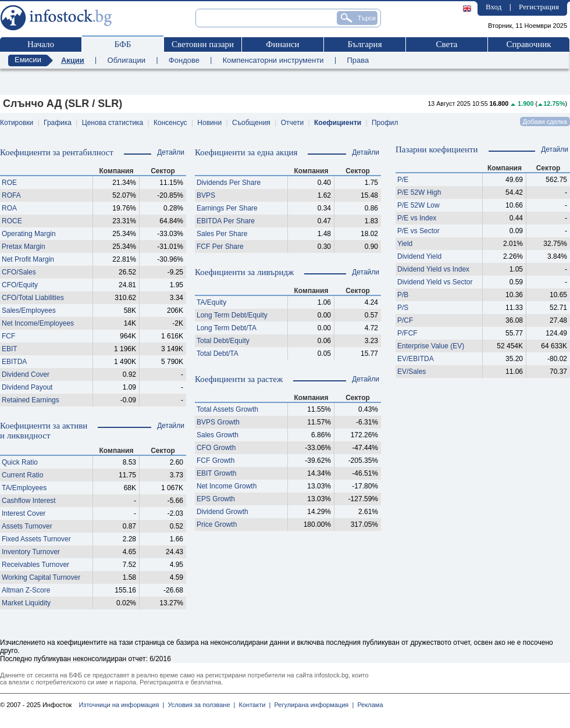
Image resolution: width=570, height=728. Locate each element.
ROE (9, 183)
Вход (494, 7)
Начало (41, 44)
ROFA (11, 195)
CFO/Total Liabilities (33, 298)
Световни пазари (203, 44)
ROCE (12, 221)
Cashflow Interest (29, 501)
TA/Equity (211, 302)
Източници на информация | (121, 705)
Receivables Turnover (35, 565)
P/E (403, 180)
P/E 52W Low (418, 205)
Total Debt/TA (218, 354)
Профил (385, 123)
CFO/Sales (19, 272)
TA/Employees (24, 488)
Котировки (17, 123)
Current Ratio (22, 475)
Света (446, 44)
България (364, 44)
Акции (73, 60)
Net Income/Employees (38, 323)
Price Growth (217, 524)
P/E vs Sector (418, 231)
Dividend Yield (419, 256)
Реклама (368, 705)
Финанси (282, 44)
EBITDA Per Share (226, 221)
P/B (403, 295)
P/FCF (407, 333)
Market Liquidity (26, 603)
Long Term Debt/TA (227, 328)
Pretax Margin (24, 247)
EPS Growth (216, 499)
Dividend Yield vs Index (433, 269)
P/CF (405, 320)
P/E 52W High (419, 192)
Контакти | (253, 705)
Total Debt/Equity (223, 341)
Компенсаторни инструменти (273, 60)
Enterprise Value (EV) (431, 346)
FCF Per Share (220, 247)
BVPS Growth (218, 422)
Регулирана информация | (312, 705)
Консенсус (170, 123)
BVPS (206, 195)
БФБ (123, 44)
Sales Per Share (222, 234)
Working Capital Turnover (41, 577)
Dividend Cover (26, 374)
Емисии (28, 60)
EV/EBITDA (416, 359)
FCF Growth (215, 461)
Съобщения (251, 123)
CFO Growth (216, 448)
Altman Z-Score (26, 590)
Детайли (171, 152)
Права (358, 60)
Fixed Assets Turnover (36, 539)
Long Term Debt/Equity (232, 315)
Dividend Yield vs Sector (435, 282)
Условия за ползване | (199, 705)
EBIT (10, 349)
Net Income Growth (227, 486)
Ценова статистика (113, 123)
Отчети (293, 123)
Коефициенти (338, 123)
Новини (209, 123)
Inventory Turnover (31, 552)
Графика (58, 123)
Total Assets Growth (227, 409)
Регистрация (539, 7)
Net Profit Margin (28, 259)
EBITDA (14, 362)
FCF (8, 336)
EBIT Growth (216, 473)
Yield (405, 244)
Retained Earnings (31, 400)
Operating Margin (29, 234)
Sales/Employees (29, 311)
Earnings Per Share (227, 208)
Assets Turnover (27, 526)
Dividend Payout (27, 387)
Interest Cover (24, 513)
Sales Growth (218, 435)
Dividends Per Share (229, 183)
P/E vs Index (417, 218)
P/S (403, 308)
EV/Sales (412, 372)
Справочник (528, 44)
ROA (9, 208)
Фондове (184, 60)
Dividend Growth (222, 512)
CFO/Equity (20, 285)
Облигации (127, 60)
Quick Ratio (20, 462)
